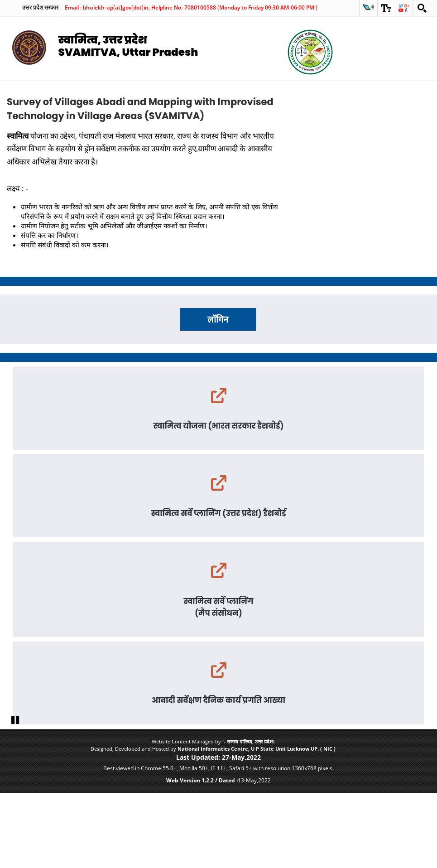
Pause (16, 794)
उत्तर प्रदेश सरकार (40, 8)
